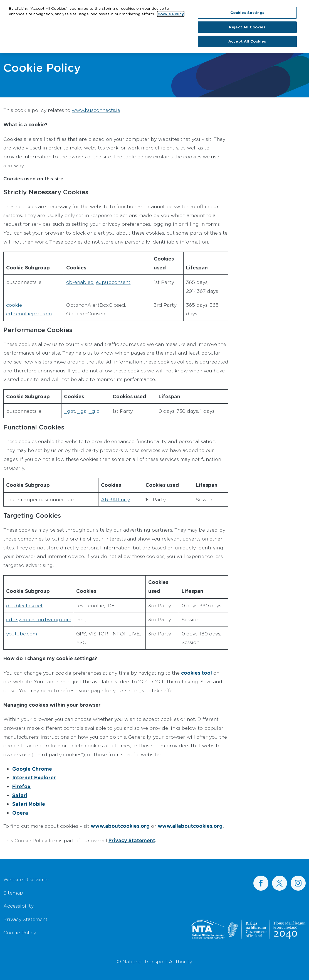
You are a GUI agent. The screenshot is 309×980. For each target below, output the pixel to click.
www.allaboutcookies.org (190, 826)
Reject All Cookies (247, 24)
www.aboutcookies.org (120, 826)
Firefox (21, 786)
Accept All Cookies (247, 39)
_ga (82, 411)
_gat (70, 411)
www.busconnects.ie (96, 110)
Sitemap (13, 893)
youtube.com (22, 633)
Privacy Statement (132, 840)
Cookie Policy (20, 932)
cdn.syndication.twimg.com (39, 619)
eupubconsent (113, 282)
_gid (94, 411)
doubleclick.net (24, 605)
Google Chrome (32, 769)
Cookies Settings (247, 10)
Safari (20, 795)
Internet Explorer (34, 777)
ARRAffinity (115, 499)
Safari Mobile (29, 804)
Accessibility (18, 906)
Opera (20, 813)
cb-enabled (80, 282)
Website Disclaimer (26, 879)
